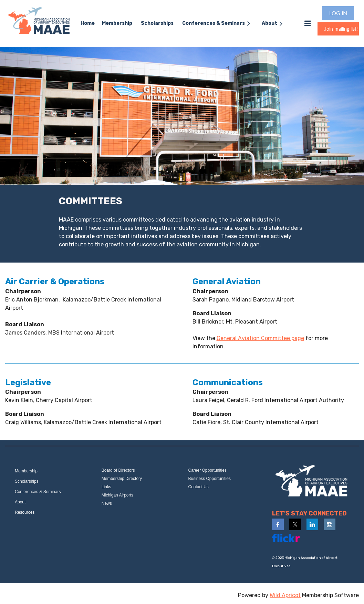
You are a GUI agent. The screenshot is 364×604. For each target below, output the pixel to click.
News (107, 503)
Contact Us (199, 487)
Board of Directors (118, 470)
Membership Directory (122, 479)
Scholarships (27, 481)
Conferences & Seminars (38, 492)
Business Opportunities (210, 479)
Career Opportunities (207, 470)
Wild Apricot (285, 595)
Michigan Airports (117, 495)
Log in (338, 13)
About (20, 502)
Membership (26, 471)
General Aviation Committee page (260, 338)
